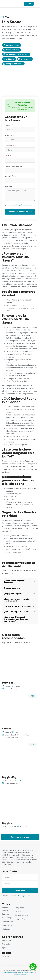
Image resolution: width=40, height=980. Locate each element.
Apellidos (8, 135)
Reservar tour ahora (20, 837)
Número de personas (13, 166)
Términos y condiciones (20, 975)
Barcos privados (6, 909)
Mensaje (8, 186)
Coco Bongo (7, 918)
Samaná (18, 911)
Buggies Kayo (21, 919)
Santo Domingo (21, 915)
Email (7, 156)
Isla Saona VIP (8, 922)
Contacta (6, 944)
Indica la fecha (11, 176)
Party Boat (19, 908)
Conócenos (7, 940)
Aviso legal (33, 973)
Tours (29, 4)
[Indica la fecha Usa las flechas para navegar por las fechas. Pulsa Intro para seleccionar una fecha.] (20, 181)
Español (5, 956)
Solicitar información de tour (20, 212)
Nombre (8, 125)
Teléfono (9, 146)
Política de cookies (23, 973)
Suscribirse (20, 890)
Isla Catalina (7, 925)
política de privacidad (26, 205)
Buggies (5, 914)
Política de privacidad (9, 973)
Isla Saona (6, 929)
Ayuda (5, 948)
